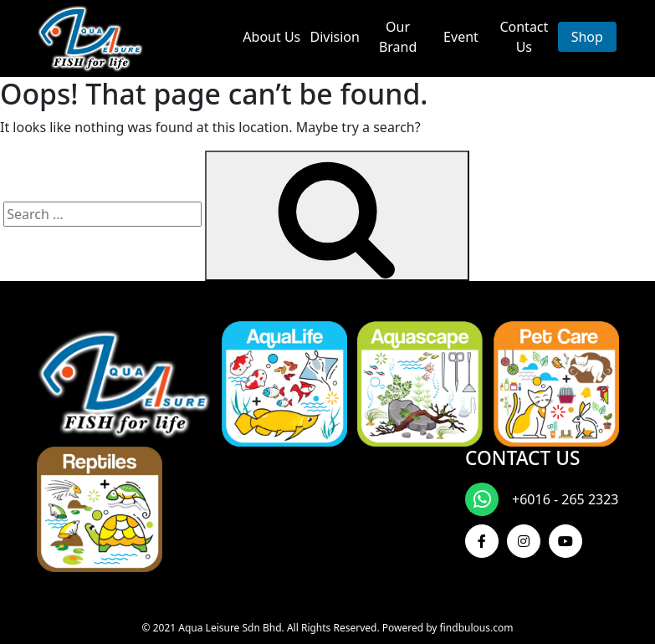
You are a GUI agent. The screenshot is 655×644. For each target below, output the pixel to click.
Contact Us (524, 37)
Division (334, 37)
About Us (271, 37)
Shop (587, 37)
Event (461, 37)
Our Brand (398, 37)
